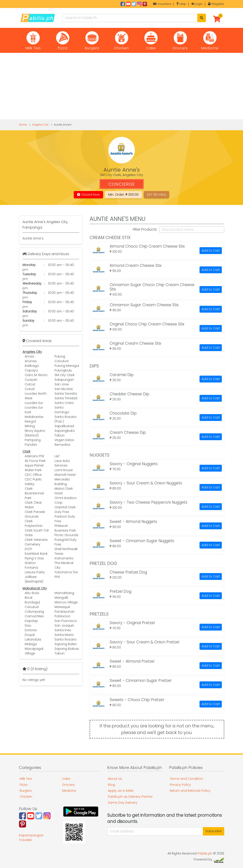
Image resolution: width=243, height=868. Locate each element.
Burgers (26, 791)
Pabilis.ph (205, 853)
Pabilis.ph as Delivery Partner (130, 797)
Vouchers (162, 4)
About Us (115, 779)
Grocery (68, 785)
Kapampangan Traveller (31, 838)
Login (197, 4)
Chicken (26, 797)
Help (181, 4)
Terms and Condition (186, 779)
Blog (111, 785)
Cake (66, 779)
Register (216, 4)
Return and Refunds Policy (190, 791)
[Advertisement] (121, 86)
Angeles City (40, 125)
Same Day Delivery (123, 803)
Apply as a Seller (121, 791)
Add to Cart (211, 250)
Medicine (69, 791)
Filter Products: (145, 229)
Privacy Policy (180, 785)
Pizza (24, 785)
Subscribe (214, 831)
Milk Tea (26, 779)
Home (23, 125)
